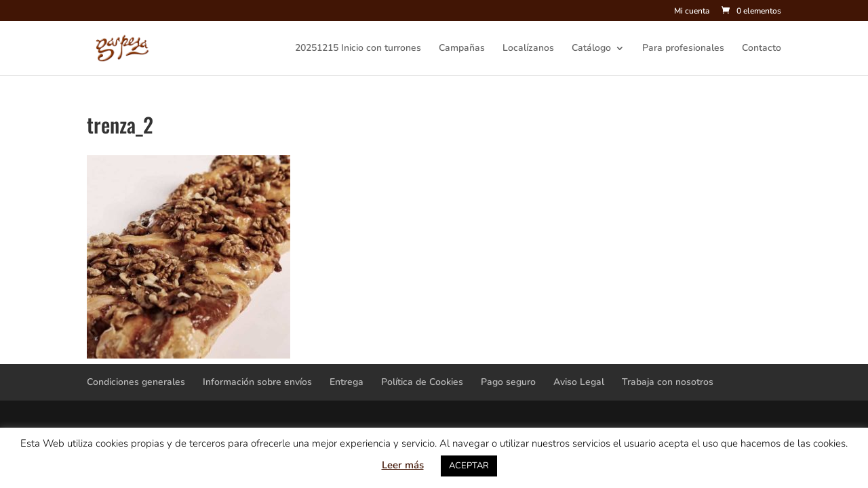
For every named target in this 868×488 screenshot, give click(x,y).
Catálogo (591, 49)
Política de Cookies (422, 382)
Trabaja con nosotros (668, 382)
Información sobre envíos (257, 382)
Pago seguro (508, 382)
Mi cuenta (692, 12)
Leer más (403, 465)
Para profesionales (683, 49)
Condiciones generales (136, 382)
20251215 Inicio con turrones (358, 49)
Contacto (762, 49)
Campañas (462, 49)
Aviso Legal (579, 382)
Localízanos (528, 49)
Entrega (347, 382)
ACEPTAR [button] (469, 466)
